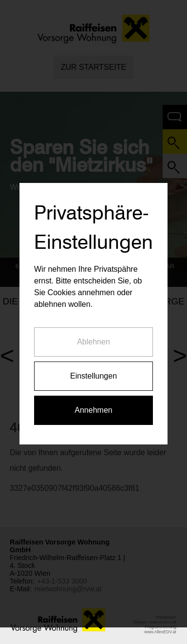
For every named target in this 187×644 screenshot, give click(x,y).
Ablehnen (93, 339)
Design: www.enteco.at (155, 622)
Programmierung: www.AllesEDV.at (161, 629)
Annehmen (93, 407)
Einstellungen (93, 373)
